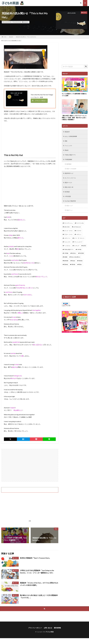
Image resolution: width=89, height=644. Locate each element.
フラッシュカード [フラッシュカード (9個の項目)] (78, 240)
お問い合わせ (48, 628)
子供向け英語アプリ (70, 154)
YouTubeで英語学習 (70, 200)
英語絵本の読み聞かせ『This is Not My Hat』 (26, 37)
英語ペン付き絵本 (71, 168)
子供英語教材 (68, 159)
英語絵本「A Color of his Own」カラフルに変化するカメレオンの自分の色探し (39, 584)
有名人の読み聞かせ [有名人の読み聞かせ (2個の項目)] (76, 256)
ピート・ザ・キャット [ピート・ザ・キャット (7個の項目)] (79, 237)
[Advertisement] (30, 136)
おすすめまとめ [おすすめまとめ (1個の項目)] (77, 225)
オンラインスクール (70, 177)
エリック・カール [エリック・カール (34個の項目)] (68, 229)
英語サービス (68, 182)
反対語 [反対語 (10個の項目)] (84, 244)
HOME (5, 37)
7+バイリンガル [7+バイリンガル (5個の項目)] (80, 222)
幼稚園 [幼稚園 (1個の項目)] (66, 256)
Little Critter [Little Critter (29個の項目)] (67, 225)
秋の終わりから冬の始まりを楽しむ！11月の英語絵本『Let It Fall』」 (39, 596)
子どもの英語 (50, 632)
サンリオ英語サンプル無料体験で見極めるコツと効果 (74, 95)
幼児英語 (67, 191)
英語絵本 (26, 22)
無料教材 (69, 163)
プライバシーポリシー (35, 628)
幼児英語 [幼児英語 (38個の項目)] (82, 252)
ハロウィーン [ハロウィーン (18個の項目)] (67, 237)
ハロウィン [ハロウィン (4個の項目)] (79, 233)
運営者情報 (57, 628)
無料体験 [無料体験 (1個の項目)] (66, 259)
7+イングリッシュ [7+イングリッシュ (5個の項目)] (68, 222)
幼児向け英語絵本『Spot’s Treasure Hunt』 (35, 558)
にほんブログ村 (66, 304)
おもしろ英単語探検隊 (71, 136)
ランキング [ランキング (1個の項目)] (77, 244)
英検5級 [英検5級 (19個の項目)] (73, 263)
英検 (66, 141)
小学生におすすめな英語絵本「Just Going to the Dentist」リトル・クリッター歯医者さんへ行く (37, 572)
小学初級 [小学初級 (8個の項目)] (66, 252)
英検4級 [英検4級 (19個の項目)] (66, 263)
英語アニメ (70, 209)
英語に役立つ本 (69, 186)
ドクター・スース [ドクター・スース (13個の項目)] (68, 233)
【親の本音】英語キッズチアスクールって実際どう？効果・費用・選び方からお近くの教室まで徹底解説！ (74, 118)
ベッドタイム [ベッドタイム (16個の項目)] (67, 244)
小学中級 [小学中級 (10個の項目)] (79, 248)
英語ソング (70, 204)
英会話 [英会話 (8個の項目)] (73, 259)
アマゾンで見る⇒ (41, 101)
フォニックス (68, 145)
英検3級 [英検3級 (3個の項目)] (81, 259)
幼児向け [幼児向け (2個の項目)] (74, 252)
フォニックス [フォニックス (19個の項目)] (67, 240)
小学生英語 (68, 195)
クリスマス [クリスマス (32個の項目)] (79, 229)
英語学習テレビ (69, 172)
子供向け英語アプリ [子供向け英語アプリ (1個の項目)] (69, 248)
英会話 (67, 150)
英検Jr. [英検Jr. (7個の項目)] (80, 263)
